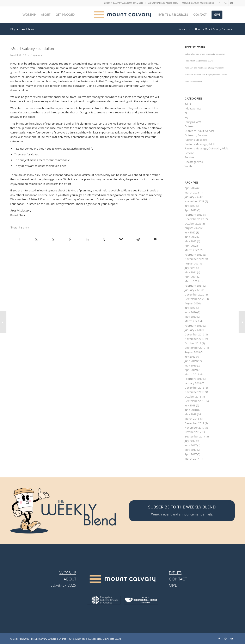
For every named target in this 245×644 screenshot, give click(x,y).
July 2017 (190, 441)
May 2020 (191, 317)
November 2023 (194, 201)
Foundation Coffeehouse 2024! (199, 61)
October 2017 (193, 432)
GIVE (173, 585)
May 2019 (191, 365)
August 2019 (192, 352)
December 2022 (194, 219)
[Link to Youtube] (232, 3)
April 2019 (191, 370)
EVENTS (175, 573)
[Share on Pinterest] (70, 239)
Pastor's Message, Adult (200, 144)
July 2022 (190, 232)
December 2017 (194, 423)
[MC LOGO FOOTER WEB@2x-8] (122, 579)
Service (189, 157)
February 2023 (194, 215)
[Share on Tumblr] (104, 239)
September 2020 (195, 299)
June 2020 (191, 312)
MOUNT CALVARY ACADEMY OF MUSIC (124, 3)
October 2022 (193, 223)
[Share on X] (36, 239)
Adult (188, 104)
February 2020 (194, 326)
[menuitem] (124, 3)
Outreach (191, 126)
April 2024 (191, 188)
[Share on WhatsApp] (53, 239)
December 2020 (194, 294)
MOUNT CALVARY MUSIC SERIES (198, 3)
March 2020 (192, 321)
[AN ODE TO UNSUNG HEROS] (3, 322)
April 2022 (191, 246)
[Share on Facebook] (19, 239)
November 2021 (194, 259)
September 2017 (195, 436)
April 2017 (191, 454)
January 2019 (193, 383)
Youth (188, 166)
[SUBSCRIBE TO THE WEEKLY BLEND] (182, 511)
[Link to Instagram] (225, 3)
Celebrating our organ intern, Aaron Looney (205, 54)
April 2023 (191, 210)
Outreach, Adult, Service (200, 131)
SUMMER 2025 (63, 585)
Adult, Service (193, 108)
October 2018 (193, 396)
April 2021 (191, 277)
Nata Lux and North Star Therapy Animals (204, 68)
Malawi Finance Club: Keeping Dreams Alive (206, 74)
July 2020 (190, 308)
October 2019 (193, 343)
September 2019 (195, 348)
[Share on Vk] (121, 239)
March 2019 (192, 374)
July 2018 (190, 405)
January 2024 (193, 197)
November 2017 (194, 428)
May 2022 (191, 241)
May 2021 (191, 272)
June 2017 (191, 445)
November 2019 (194, 339)
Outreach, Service (196, 135)
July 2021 (190, 268)
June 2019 (191, 361)
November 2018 (194, 392)
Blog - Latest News (22, 29)
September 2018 (195, 401)
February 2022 (194, 255)
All (186, 113)
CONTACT (178, 579)
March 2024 (192, 192)
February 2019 (194, 379)
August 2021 (192, 263)
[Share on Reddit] (138, 239)
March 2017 (192, 459)
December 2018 (194, 388)
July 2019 (190, 357)
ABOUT (70, 579)
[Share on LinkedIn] (87, 239)
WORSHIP (68, 573)
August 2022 (192, 228)
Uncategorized (194, 162)
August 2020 (192, 303)
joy (186, 117)
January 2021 (193, 290)
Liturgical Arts (193, 122)
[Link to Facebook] (219, 3)
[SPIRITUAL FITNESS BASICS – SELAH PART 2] (242, 322)
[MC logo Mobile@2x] (122, 15)
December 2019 (194, 334)
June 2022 (191, 237)
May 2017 (191, 450)
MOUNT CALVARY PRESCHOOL (163, 3)
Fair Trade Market (193, 82)
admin (39, 55)
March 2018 (192, 419)
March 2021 (192, 281)
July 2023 (190, 206)
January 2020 (193, 330)
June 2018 (191, 410)
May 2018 (191, 414)
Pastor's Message (196, 140)
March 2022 (192, 250)
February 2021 (194, 286)
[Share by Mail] (155, 239)
